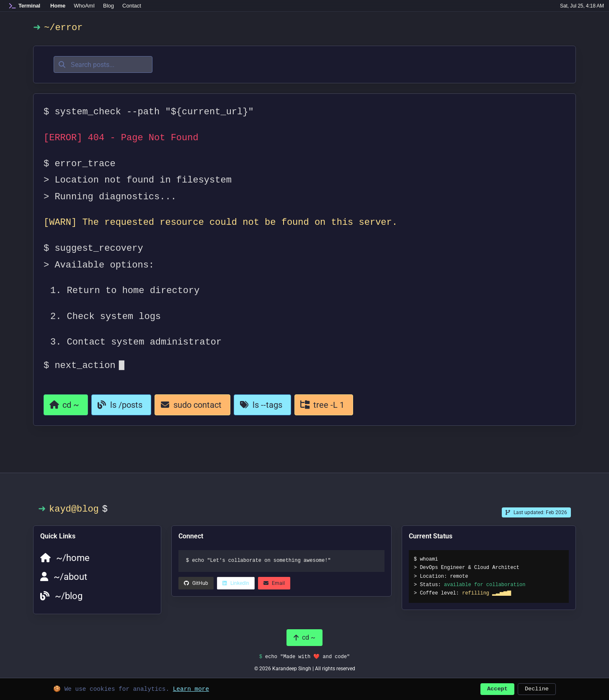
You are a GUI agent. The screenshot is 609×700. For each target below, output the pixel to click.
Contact (132, 6)
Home (58, 6)
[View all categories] (324, 405)
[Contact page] (192, 405)
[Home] (25, 6)
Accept (497, 688)
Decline (537, 688)
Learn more (191, 688)
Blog (108, 6)
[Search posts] (103, 64)
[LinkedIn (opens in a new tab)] (196, 583)
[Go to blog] (121, 405)
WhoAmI (84, 6)
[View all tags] (262, 405)
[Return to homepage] (66, 405)
